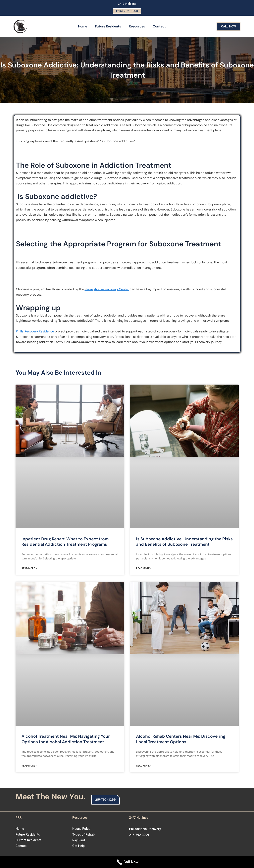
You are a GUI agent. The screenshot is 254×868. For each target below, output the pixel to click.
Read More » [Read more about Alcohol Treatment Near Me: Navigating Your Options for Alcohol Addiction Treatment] (29, 766)
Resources (137, 27)
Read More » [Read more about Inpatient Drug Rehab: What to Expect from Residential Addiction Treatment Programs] (29, 569)
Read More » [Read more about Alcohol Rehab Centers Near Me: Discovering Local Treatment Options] (144, 766)
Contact (159, 27)
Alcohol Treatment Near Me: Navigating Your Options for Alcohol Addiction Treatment (66, 739)
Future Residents (108, 27)
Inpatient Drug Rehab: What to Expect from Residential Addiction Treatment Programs (65, 542)
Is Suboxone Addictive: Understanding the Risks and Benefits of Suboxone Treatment (184, 542)
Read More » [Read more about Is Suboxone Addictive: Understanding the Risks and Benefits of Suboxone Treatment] (144, 569)
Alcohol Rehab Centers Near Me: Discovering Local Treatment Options (181, 739)
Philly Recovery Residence (35, 332)
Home (83, 27)
